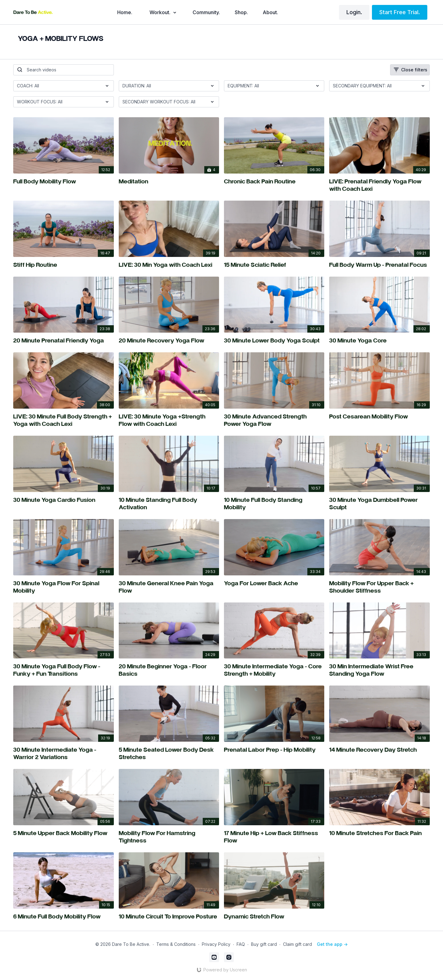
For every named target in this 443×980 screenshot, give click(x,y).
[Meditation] (169, 182)
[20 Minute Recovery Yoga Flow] (169, 341)
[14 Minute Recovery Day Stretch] (379, 750)
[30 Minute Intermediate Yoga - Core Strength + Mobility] (274, 671)
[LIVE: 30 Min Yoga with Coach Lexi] (169, 266)
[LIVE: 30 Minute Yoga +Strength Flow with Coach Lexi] (169, 421)
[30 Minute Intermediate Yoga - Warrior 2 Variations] (63, 754)
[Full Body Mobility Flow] (63, 182)
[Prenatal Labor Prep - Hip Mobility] (274, 750)
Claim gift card (297, 944)
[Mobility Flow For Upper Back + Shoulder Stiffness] (379, 588)
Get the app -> (332, 944)
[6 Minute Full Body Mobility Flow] (63, 917)
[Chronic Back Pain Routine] (274, 182)
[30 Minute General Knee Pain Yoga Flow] (169, 588)
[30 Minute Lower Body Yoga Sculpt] (274, 341)
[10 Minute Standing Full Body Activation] (169, 504)
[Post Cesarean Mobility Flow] (379, 417)
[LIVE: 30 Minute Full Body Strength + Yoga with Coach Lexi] (63, 421)
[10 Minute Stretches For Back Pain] (379, 834)
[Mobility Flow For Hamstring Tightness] (169, 838)
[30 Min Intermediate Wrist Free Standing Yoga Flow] (379, 671)
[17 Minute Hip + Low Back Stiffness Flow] (274, 838)
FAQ (241, 944)
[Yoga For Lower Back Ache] (274, 584)
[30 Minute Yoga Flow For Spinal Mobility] (63, 588)
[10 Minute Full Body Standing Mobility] (274, 504)
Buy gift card (264, 944)
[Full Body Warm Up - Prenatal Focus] (379, 266)
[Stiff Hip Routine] (63, 266)
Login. (354, 12)
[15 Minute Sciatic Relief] (274, 266)
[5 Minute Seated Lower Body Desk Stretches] (169, 754)
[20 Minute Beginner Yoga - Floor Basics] (169, 671)
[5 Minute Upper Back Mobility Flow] (63, 834)
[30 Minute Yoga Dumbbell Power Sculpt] (379, 504)
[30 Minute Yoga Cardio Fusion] (63, 501)
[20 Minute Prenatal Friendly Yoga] (63, 341)
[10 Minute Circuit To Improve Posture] (169, 917)
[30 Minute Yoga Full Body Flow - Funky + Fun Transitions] (63, 671)
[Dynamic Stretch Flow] (274, 917)
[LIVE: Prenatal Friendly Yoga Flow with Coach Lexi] (379, 186)
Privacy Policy (216, 944)
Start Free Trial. (400, 12)
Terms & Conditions (176, 944)
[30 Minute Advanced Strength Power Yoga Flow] (274, 421)
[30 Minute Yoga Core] (379, 341)
